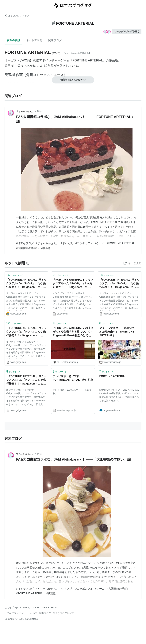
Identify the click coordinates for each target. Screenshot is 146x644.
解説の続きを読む (73, 80)
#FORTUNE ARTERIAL (121, 243)
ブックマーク (15, 275)
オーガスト (12, 60)
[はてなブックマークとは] (28, 263)
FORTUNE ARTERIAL (88, 60)
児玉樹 (9, 66)
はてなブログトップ (63, 613)
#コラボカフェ (84, 243)
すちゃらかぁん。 (25, 111)
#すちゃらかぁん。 (47, 243)
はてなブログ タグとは (16, 613)
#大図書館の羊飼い (28, 248)
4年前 (40, 111)
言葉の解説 (13, 40)
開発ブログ (45, 613)
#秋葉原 (46, 248)
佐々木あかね (27, 66)
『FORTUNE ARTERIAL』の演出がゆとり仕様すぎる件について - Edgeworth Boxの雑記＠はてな (73, 332)
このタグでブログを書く (127, 31)
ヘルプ (34, 613)
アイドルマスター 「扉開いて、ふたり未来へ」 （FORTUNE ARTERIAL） (118, 332)
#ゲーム (100, 243)
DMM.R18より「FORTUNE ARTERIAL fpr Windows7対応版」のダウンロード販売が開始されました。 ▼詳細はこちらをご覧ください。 (119, 395)
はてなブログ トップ (17, 16)
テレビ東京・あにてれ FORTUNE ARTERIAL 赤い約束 (73, 378)
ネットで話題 (34, 40)
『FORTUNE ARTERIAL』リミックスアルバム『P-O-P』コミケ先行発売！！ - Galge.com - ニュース (26, 284)
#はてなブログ (25, 243)
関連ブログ (55, 40)
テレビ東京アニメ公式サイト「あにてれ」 (72, 392)
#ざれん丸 (67, 243)
